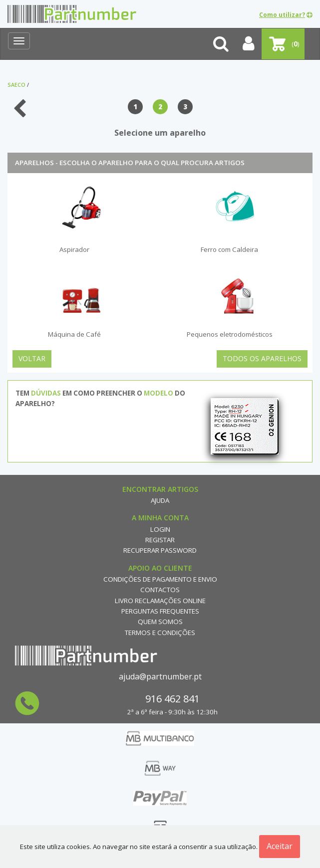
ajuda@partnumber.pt (160, 676)
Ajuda (160, 500)
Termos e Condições (160, 633)
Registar (160, 540)
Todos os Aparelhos (262, 358)
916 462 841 (172, 699)
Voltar (32, 358)
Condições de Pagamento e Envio (160, 579)
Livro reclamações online (160, 601)
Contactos (160, 590)
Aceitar (280, 846)
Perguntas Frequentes (160, 611)
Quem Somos (160, 622)
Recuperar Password (160, 550)
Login (160, 529)
